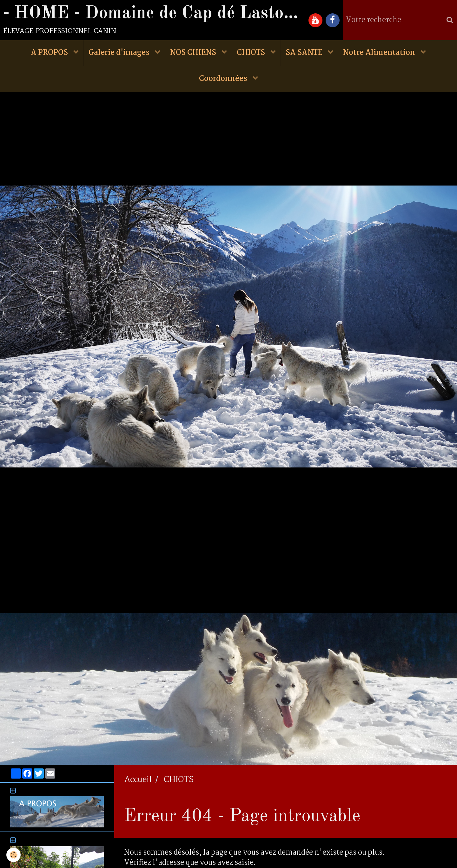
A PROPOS (50, 53)
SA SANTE (305, 53)
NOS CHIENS (194, 53)
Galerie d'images (120, 53)
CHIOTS (252, 53)
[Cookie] (13, 855)
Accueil (138, 780)
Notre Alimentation (380, 53)
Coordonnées (224, 79)
